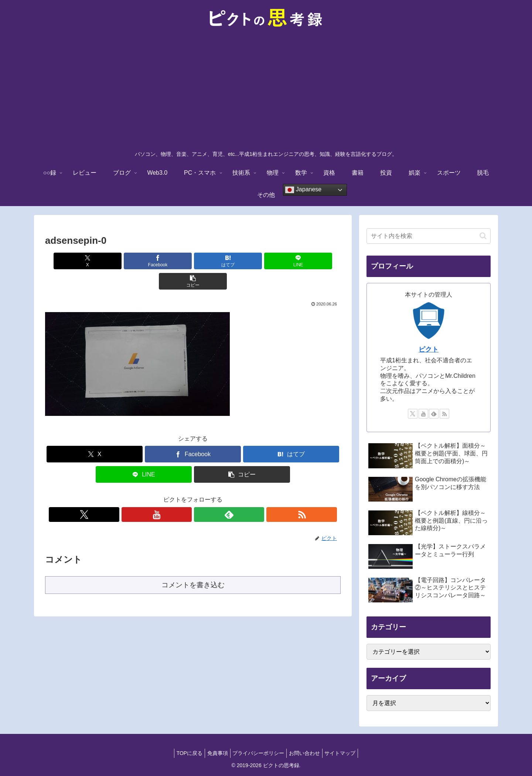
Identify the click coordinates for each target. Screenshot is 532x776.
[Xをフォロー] (167, 494)
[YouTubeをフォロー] (184, 494)
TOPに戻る (183, 753)
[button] (292, 261)
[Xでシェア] (93, 261)
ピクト (429, 349)
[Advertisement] (266, 91)
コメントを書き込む (193, 565)
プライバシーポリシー (258, 753)
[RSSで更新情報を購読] (218, 494)
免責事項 (214, 753)
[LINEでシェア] (242, 261)
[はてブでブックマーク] (193, 261)
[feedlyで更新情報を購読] (201, 494)
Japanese (303, 190)
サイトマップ (346, 753)
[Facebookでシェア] (143, 261)
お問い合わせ (307, 753)
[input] (429, 236)
